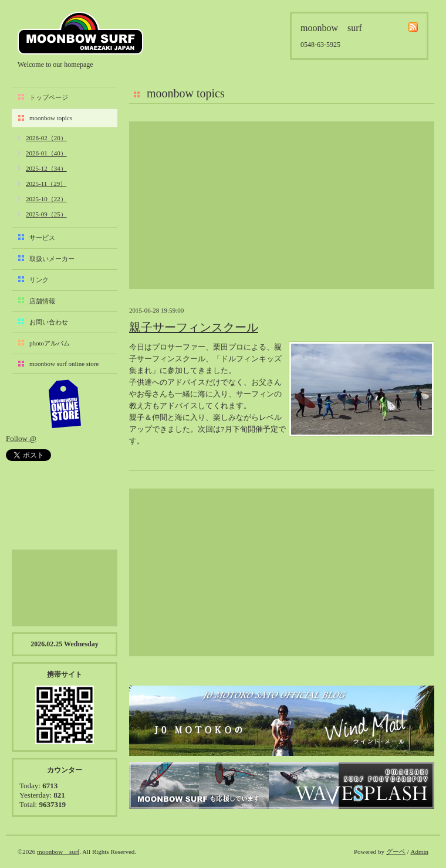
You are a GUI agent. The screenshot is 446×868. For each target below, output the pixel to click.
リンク (39, 280)
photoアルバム (50, 343)
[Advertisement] (282, 205)
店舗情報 (42, 301)
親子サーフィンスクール (194, 327)
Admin (419, 852)
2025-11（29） (46, 184)
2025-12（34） (46, 168)
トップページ (49, 97)
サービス (42, 238)
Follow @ (21, 438)
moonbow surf (80, 33)
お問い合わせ (49, 322)
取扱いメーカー (52, 259)
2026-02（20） (46, 138)
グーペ (396, 852)
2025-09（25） (46, 214)
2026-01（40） (46, 153)
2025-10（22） (46, 199)
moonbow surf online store (64, 364)
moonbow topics (51, 118)
